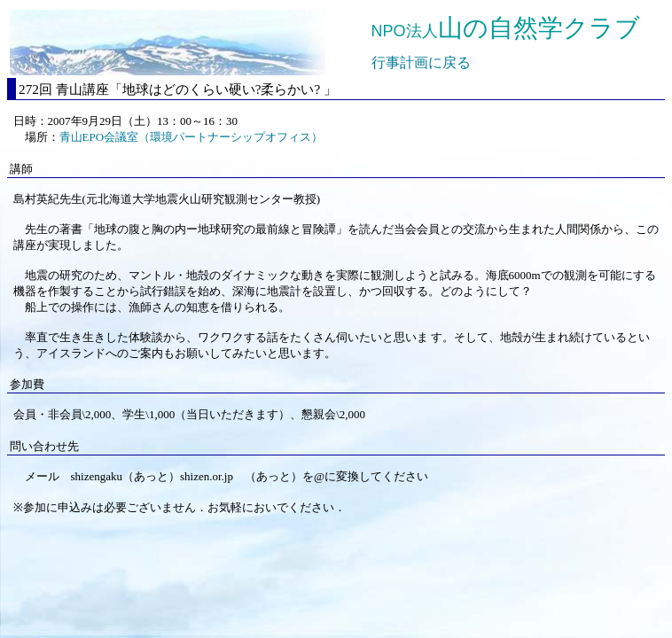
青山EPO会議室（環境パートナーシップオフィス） (191, 137)
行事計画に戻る (421, 62)
